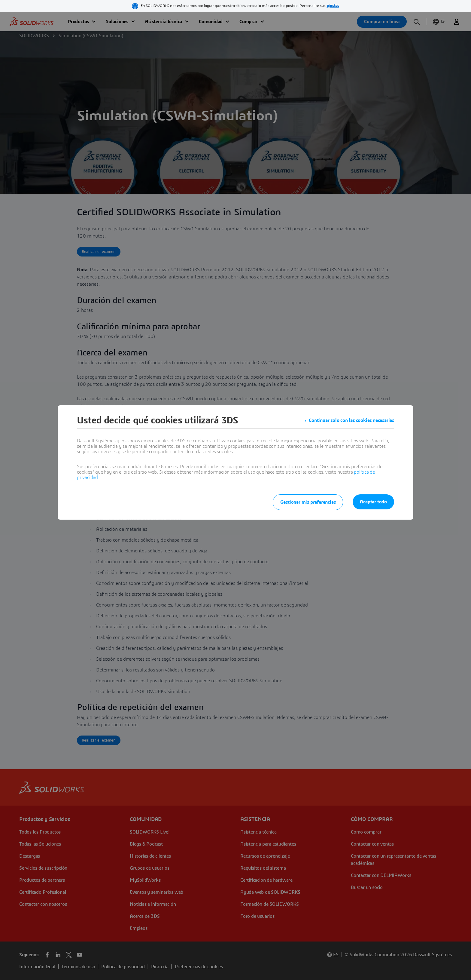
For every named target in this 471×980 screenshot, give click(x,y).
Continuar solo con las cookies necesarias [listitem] (351, 420)
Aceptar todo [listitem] (373, 502)
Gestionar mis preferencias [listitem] (308, 502)
